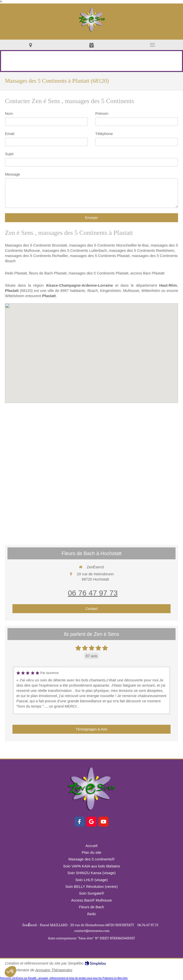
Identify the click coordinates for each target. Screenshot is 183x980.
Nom (9, 113)
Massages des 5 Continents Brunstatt (36, 245)
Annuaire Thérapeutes (54, 970)
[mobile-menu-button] (153, 45)
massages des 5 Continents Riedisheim (142, 250)
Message (13, 174)
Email (10, 134)
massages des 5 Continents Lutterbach (74, 250)
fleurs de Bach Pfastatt (48, 273)
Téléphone (104, 134)
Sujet (9, 154)
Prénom (102, 113)
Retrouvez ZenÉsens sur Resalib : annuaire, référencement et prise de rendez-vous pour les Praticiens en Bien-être (64, 978)
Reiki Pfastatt (16, 273)
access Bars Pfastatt (147, 273)
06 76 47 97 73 (93, 593)
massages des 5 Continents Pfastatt (100, 256)
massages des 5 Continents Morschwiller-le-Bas (109, 245)
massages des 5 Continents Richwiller (36, 256)
